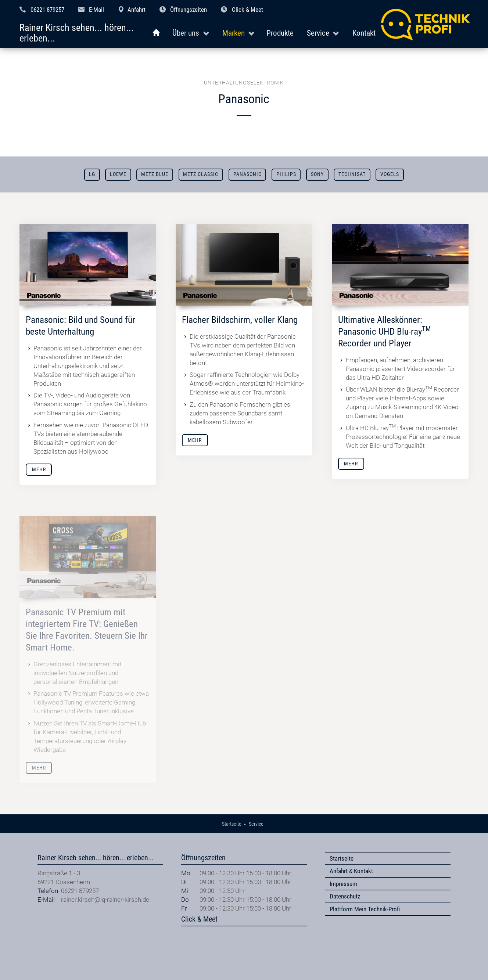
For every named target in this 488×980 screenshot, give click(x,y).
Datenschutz (345, 896)
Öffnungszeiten (189, 10)
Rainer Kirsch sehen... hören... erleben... (77, 33)
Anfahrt (137, 10)
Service (318, 33)
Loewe (118, 174)
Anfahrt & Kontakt (351, 871)
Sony (317, 174)
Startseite (342, 858)
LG (92, 174)
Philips (286, 174)
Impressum (343, 884)
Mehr (39, 470)
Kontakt (364, 33)
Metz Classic (201, 174)
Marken (234, 33)
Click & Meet (247, 10)
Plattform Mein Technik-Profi (365, 909)
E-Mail (96, 10)
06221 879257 (47, 10)
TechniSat (352, 174)
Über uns (186, 33)
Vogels (390, 174)
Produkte (280, 33)
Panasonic (247, 174)
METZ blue (155, 174)
